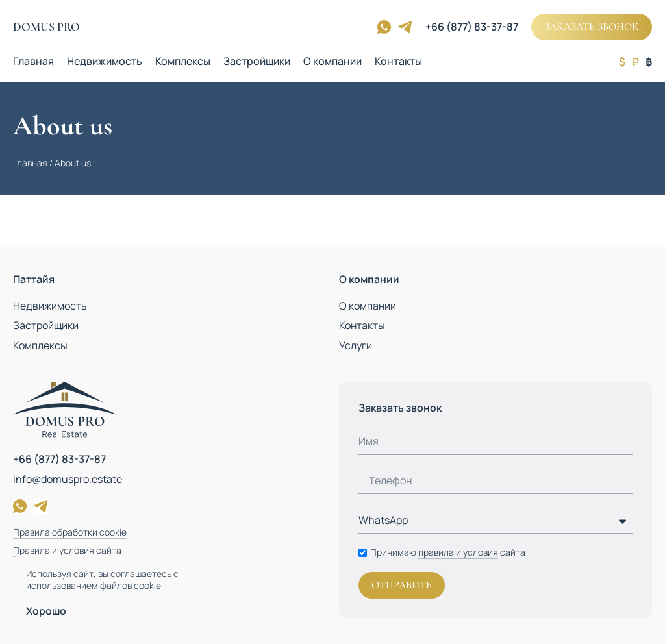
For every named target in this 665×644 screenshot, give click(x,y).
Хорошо (46, 611)
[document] (332, 322)
